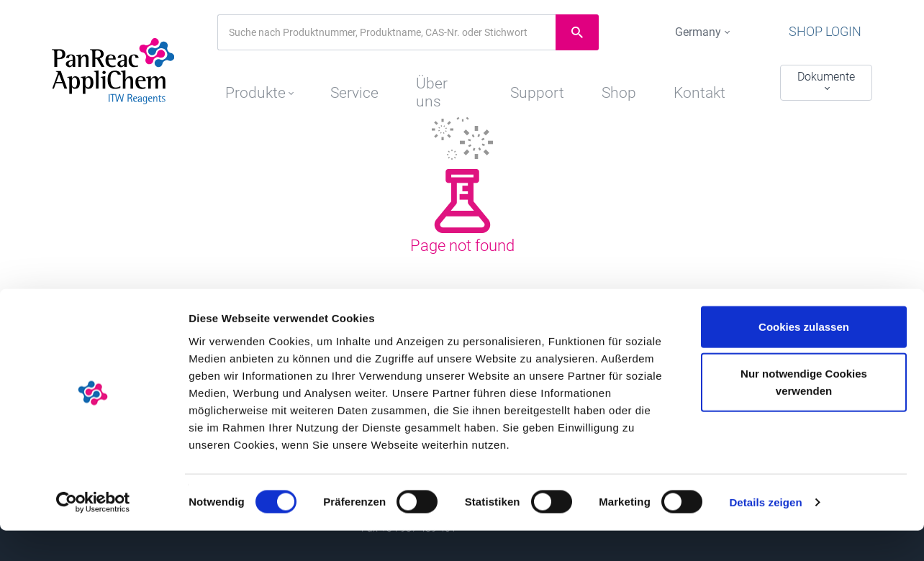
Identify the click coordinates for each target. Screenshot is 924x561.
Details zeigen (765, 533)
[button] (246, 81)
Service (345, 84)
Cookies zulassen (804, 356)
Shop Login (838, 32)
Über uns (440, 84)
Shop (624, 84)
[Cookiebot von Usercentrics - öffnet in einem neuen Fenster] (93, 533)
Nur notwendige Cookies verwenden (804, 412)
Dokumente (826, 77)
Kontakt (710, 84)
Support (537, 84)
